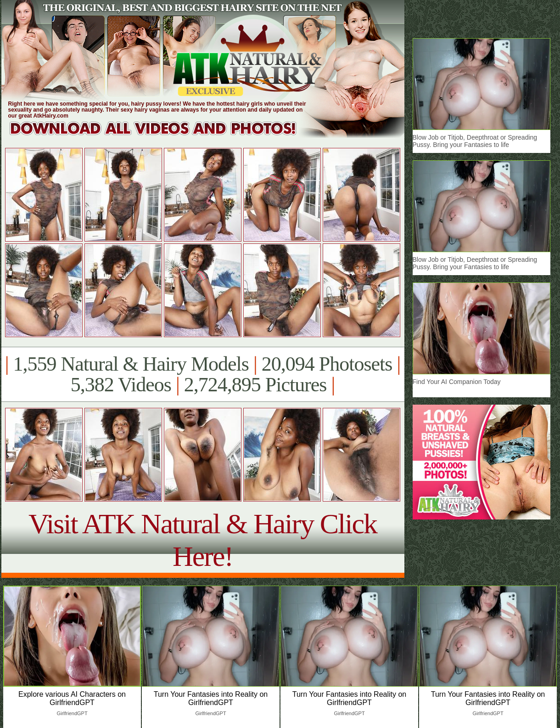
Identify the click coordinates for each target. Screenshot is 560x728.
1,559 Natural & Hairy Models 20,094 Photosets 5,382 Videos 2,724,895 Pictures (203, 374)
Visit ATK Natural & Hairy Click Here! (203, 540)
